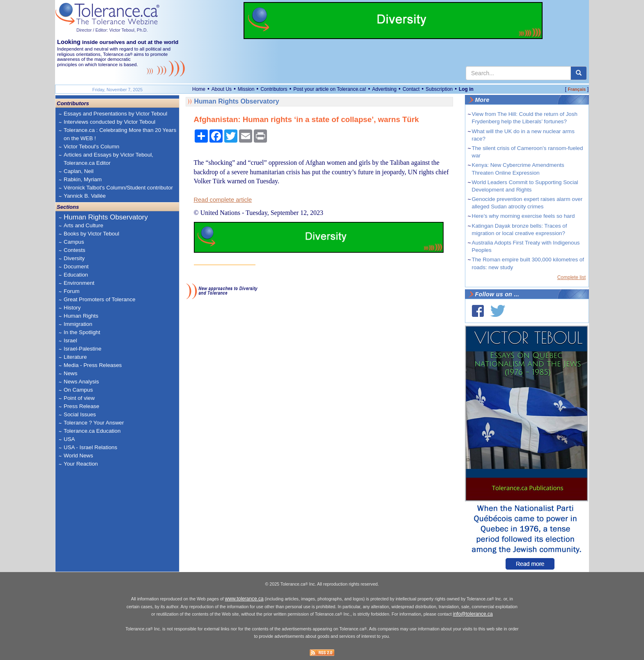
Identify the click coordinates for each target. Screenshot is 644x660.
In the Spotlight (82, 332)
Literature (75, 357)
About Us (222, 89)
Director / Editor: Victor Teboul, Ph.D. (112, 30)
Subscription (439, 89)
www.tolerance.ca (244, 599)
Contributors (274, 89)
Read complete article (223, 200)
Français (577, 89)
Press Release (82, 406)
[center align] (579, 73)
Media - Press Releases (93, 365)
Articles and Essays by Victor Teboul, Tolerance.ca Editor (108, 159)
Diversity (74, 258)
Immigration (78, 324)
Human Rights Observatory (106, 217)
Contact (411, 89)
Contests (75, 250)
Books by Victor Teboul (91, 234)
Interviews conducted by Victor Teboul (109, 122)
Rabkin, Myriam (83, 179)
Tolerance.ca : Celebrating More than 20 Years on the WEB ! (120, 134)
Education (76, 275)
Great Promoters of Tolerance (100, 299)
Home (199, 89)
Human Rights (81, 316)
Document (76, 267)
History (72, 308)
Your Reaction (81, 464)
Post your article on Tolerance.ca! (330, 89)
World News (78, 456)
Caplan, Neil (79, 171)
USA (69, 439)
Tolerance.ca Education (92, 431)
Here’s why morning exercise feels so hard (523, 216)
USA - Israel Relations (90, 447)
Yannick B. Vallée (85, 196)
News (70, 373)
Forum (72, 291)
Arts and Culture (83, 225)
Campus (74, 242)
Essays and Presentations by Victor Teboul (115, 114)
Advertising (384, 89)
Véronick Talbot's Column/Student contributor (118, 188)
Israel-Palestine (83, 349)
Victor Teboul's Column (91, 147)
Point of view (79, 398)
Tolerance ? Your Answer (94, 423)
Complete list (572, 277)
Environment (79, 283)
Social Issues (80, 414)
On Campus (78, 390)
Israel (70, 340)
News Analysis (81, 382)
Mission (246, 89)
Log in (466, 89)
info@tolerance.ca (473, 614)
